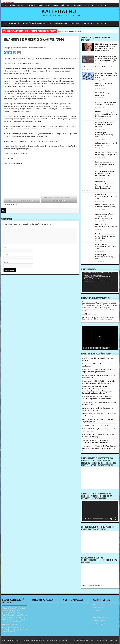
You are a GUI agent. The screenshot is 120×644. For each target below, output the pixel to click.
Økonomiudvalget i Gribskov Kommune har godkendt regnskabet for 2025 (105, 174)
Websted (7, 262)
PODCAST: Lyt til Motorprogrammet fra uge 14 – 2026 (106, 257)
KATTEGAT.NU (59, 11)
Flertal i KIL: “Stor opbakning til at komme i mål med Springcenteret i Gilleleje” (106, 75)
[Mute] (111, 519)
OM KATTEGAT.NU (17, 5)
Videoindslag (101, 23)
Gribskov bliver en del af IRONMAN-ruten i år (97, 67)
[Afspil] (85, 519)
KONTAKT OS (31, 5)
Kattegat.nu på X (45, 5)
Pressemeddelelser (88, 23)
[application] (100, 282)
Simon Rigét (86, 425)
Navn (5, 248)
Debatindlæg (74, 23)
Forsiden (5, 5)
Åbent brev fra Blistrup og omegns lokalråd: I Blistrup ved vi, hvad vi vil (99, 448)
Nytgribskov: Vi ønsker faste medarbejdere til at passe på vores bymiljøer (105, 236)
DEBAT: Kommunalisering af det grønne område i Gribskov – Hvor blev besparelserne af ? (106, 114)
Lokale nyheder (15, 23)
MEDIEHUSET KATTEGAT (84, 5)
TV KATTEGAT (101, 5)
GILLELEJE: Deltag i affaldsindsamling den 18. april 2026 (106, 246)
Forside (4, 23)
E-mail (6, 255)
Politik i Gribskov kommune (58, 23)
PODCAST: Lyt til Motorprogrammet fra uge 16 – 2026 (106, 135)
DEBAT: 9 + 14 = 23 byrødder (102, 425)
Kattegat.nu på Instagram (63, 5)
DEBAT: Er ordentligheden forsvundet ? (70, 31)
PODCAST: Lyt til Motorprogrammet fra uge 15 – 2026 (106, 196)
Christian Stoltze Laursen (91, 414)
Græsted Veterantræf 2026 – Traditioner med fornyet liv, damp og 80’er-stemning (105, 216)
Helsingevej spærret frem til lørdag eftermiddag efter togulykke (105, 124)
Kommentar (8, 227)
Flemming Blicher (88, 435)
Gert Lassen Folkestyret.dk (93, 446)
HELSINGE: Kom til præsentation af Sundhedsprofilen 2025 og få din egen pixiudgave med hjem (106, 59)
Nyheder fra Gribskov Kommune (34, 23)
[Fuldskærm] (115, 519)
